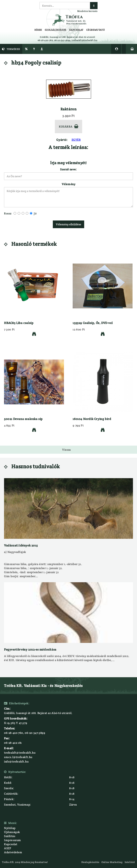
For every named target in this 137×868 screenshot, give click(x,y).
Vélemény (69, 184)
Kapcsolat (11, 844)
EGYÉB (76, 140)
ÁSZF (8, 848)
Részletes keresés (87, 11)
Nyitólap (10, 828)
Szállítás (10, 836)
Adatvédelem (13, 852)
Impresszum (13, 840)
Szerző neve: (68, 169)
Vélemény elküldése (68, 224)
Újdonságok (12, 832)
